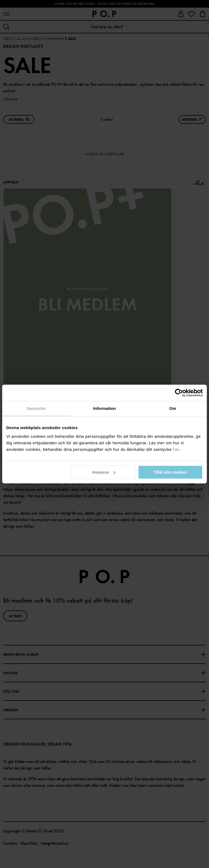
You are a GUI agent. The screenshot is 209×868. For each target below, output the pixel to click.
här (176, 449)
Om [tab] (173, 408)
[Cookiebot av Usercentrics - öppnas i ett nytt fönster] (179, 393)
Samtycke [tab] (36, 408)
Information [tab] (104, 408)
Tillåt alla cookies (170, 472)
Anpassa (104, 472)
